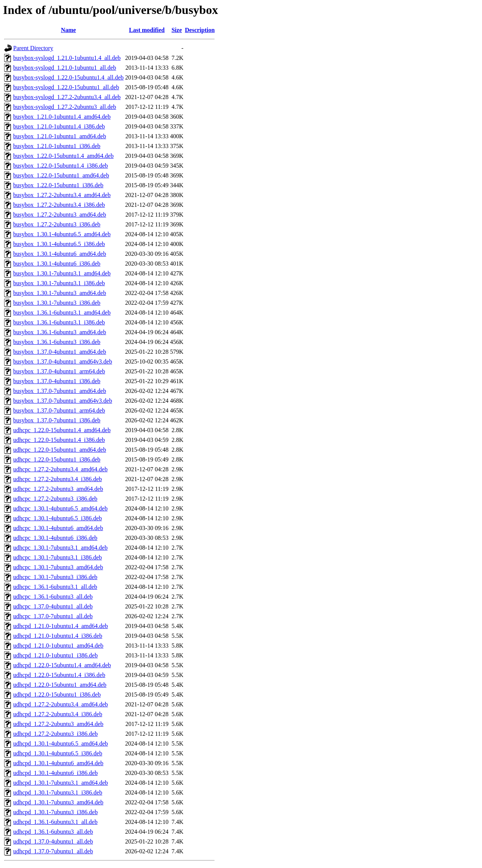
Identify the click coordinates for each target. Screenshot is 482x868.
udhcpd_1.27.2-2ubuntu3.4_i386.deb (58, 714)
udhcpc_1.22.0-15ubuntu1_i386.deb (57, 459)
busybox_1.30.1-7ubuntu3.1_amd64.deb (62, 273)
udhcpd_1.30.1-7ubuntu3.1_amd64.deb (61, 783)
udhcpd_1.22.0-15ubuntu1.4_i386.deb (59, 675)
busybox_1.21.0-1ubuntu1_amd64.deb (60, 136)
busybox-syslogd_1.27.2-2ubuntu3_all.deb (65, 107)
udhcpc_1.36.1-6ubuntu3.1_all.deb (55, 587)
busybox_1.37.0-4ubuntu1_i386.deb (57, 381)
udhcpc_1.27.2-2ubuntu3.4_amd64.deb (60, 469)
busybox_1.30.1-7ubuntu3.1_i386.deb (59, 283)
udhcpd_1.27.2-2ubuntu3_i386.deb (55, 734)
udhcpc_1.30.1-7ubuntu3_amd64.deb (58, 567)
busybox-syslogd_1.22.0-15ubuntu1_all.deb (66, 87)
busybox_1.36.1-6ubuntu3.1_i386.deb (59, 322)
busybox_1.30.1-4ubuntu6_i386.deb (57, 264)
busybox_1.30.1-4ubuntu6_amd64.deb (60, 254)
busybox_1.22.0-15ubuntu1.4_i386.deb (61, 166)
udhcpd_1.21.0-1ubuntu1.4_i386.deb (58, 636)
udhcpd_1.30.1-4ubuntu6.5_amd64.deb (61, 743)
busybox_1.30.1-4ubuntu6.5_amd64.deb (62, 234)
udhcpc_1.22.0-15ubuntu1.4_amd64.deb (62, 430)
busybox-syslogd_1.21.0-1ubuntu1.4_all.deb (67, 58)
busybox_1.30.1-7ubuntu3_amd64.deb (60, 293)
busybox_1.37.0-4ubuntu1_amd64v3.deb (63, 361)
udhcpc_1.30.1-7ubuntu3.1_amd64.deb (60, 548)
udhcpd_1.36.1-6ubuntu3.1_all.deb (55, 822)
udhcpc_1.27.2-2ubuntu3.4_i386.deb (58, 479)
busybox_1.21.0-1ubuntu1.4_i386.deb (59, 126)
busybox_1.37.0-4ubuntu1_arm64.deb (59, 371)
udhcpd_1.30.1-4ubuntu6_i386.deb (55, 773)
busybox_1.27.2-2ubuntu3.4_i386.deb (59, 205)
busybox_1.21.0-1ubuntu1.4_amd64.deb (62, 117)
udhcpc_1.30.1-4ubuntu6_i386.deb (55, 538)
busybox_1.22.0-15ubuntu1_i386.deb (58, 185)
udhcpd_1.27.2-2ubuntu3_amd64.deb (58, 724)
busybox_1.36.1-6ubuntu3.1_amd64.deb (62, 313)
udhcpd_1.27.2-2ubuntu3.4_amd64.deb (61, 704)
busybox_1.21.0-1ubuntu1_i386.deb (57, 146)
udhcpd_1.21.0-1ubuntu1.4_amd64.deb (61, 626)
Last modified (147, 30)
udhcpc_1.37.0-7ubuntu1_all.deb (53, 616)
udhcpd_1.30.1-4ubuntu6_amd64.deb (58, 763)
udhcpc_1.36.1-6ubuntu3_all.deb (53, 597)
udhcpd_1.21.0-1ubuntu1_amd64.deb (58, 646)
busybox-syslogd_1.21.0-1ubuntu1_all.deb (65, 68)
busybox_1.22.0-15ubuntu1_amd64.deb (61, 175)
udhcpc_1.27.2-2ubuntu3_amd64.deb (58, 489)
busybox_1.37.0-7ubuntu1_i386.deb (57, 420)
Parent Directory (33, 48)
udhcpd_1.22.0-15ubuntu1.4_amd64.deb (62, 665)
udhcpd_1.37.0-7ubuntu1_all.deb (53, 851)
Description (200, 30)
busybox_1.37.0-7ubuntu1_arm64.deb (59, 410)
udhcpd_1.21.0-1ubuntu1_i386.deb (55, 655)
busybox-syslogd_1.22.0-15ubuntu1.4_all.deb (68, 77)
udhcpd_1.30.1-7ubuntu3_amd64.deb (58, 802)
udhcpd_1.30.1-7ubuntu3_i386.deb (55, 812)
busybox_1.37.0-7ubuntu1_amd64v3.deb (63, 401)
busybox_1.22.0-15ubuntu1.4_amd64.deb (63, 156)
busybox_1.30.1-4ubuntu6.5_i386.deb (59, 244)
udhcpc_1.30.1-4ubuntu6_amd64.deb (58, 528)
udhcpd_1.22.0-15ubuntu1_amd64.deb (60, 685)
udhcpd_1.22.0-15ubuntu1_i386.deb (57, 695)
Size (177, 30)
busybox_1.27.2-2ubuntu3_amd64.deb (60, 215)
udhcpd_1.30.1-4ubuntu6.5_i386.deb (58, 753)
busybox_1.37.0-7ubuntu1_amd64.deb (60, 391)
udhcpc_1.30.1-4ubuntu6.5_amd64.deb (60, 508)
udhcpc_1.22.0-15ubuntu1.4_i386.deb (59, 440)
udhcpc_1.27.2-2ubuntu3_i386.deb (55, 499)
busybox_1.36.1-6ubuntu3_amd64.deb (60, 332)
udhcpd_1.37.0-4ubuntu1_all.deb (53, 841)
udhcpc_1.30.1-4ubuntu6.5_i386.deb (58, 518)
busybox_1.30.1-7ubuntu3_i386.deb (57, 303)
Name (69, 30)
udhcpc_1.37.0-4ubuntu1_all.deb (53, 606)
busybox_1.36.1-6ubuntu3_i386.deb (57, 342)
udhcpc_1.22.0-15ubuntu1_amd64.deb (60, 450)
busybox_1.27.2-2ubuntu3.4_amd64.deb (62, 195)
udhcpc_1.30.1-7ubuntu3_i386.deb (55, 577)
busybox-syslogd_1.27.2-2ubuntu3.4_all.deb (67, 97)
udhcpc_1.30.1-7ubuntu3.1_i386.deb (58, 557)
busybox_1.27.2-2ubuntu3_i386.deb (57, 224)
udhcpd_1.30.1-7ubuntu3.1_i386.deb (58, 792)
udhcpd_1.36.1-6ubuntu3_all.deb (53, 832)
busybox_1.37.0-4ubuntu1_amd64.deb (60, 352)
